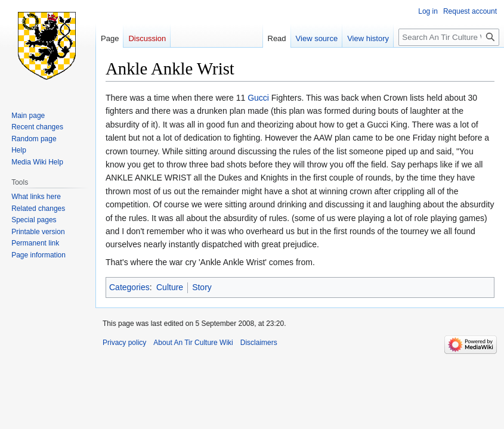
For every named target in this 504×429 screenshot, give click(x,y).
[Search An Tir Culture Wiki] (449, 37)
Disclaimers (259, 343)
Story (202, 287)
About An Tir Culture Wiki (193, 343)
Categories (129, 287)
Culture (170, 287)
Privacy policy (124, 343)
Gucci (258, 98)
